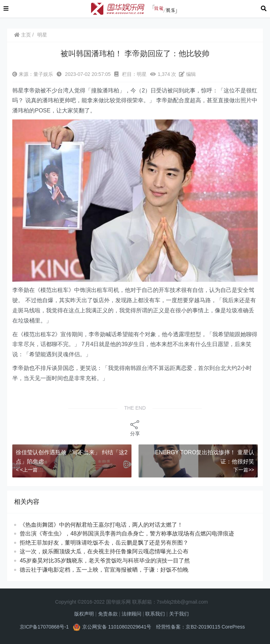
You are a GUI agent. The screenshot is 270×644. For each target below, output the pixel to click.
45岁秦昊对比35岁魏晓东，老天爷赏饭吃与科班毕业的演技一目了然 (105, 561)
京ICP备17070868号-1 (44, 627)
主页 (22, 35)
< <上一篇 (27, 470)
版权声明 (84, 614)
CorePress (233, 627)
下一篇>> (244, 470)
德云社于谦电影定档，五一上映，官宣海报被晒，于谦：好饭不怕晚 (104, 570)
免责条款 (108, 614)
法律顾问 (131, 614)
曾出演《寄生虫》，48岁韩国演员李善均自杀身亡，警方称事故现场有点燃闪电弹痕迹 (127, 534)
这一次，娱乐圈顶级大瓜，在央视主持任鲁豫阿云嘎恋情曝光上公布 (104, 551)
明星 (42, 35)
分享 (135, 428)
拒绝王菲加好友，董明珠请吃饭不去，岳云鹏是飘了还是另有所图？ (104, 543)
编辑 (187, 74)
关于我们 (179, 614)
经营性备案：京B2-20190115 (188, 627)
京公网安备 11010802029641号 (117, 627)
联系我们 (155, 614)
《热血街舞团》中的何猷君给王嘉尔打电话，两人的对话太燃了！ (101, 525)
